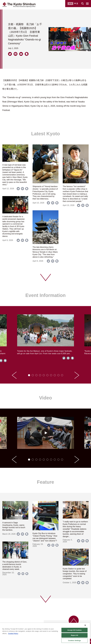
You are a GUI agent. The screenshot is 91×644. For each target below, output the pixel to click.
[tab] (29, 375)
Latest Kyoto (45, 134)
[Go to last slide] (14, 375)
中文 (76, 3)
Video (45, 398)
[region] (45, 633)
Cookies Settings (75, 641)
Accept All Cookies (75, 630)
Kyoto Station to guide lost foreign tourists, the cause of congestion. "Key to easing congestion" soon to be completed (75, 574)
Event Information (45, 295)
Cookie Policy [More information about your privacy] (13, 634)
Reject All (75, 635)
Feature (45, 482)
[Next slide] (77, 375)
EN (71, 3)
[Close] (85, 625)
